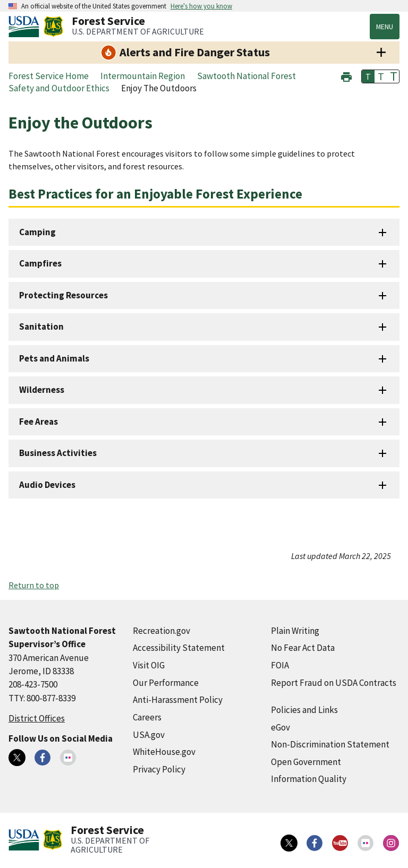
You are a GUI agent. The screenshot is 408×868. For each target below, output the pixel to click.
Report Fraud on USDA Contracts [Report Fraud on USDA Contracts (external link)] (334, 683)
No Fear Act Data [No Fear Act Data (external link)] (303, 648)
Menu (385, 27)
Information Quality (309, 779)
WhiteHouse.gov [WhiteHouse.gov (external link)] (164, 752)
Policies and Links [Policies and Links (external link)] (304, 710)
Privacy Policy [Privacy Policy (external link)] (159, 769)
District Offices (37, 718)
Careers (147, 717)
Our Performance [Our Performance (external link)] (166, 683)
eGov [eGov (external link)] (280, 727)
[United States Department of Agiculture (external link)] (26, 27)
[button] (346, 76)
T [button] (368, 76)
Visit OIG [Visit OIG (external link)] (149, 665)
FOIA (280, 665)
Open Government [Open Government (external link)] (306, 762)
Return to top (34, 585)
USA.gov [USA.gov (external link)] (149, 735)
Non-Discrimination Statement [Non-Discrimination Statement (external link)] (330, 744)
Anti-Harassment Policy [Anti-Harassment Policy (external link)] (178, 700)
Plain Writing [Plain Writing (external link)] (295, 631)
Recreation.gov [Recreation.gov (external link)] (161, 631)
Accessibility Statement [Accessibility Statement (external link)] (179, 648)
